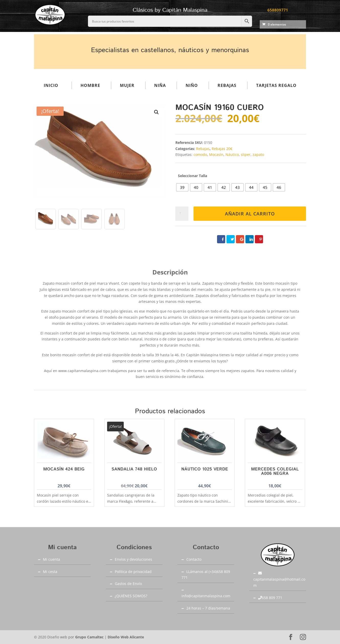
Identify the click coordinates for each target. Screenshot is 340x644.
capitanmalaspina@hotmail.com (279, 580)
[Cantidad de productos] (182, 214)
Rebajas (227, 85)
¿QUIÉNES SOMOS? (131, 596)
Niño (192, 85)
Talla (203, 176)
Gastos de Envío (128, 584)
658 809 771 (270, 598)
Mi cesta (50, 572)
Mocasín (216, 154)
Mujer (127, 85)
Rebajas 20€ (222, 149)
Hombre (90, 85)
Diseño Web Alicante (126, 637)
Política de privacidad (133, 572)
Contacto (194, 559)
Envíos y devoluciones (133, 559)
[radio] (182, 187)
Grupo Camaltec (89, 637)
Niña (160, 85)
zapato (258, 154)
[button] (156, 112)
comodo (200, 154)
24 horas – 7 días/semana (208, 608)
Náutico (232, 154)
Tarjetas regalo (276, 85)
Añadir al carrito (250, 214)
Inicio (51, 85)
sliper (246, 154)
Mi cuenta (52, 559)
